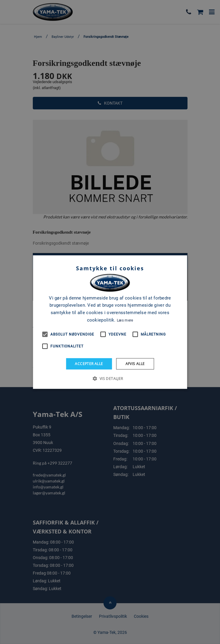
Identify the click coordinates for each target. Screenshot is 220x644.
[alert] (110, 322)
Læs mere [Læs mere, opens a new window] (125, 320)
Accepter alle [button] (89, 363)
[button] (110, 378)
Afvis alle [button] (135, 363)
